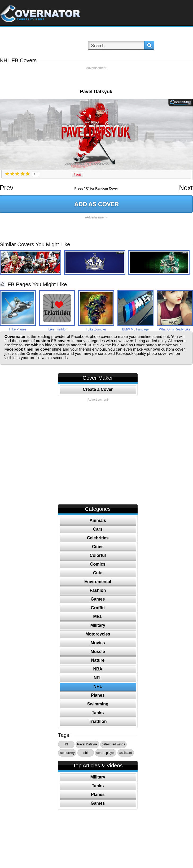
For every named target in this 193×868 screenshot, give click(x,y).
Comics (98, 564)
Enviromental (98, 582)
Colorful (98, 555)
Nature (98, 660)
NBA (98, 669)
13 (66, 744)
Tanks (98, 713)
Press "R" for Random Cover (96, 189)
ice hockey (67, 753)
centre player (106, 753)
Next (186, 188)
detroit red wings (113, 744)
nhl (85, 753)
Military (98, 625)
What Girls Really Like (175, 329)
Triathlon (98, 721)
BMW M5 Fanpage (135, 329)
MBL (98, 617)
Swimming (98, 704)
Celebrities (98, 538)
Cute (98, 573)
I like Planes (18, 329)
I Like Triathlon (57, 329)
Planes (98, 695)
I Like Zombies (96, 329)
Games (98, 599)
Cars (98, 529)
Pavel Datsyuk (87, 744)
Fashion (98, 590)
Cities (98, 547)
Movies (98, 643)
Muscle (98, 652)
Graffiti (98, 608)
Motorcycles (98, 634)
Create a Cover (98, 389)
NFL (98, 678)
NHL (98, 686)
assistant (126, 753)
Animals (98, 520)
